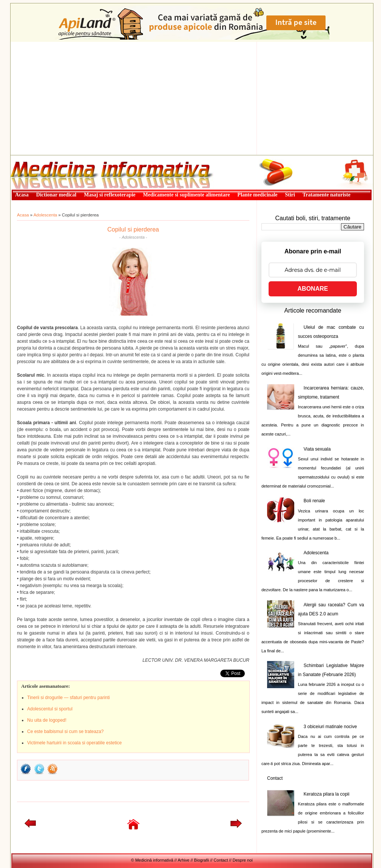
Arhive (184, 860)
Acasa (23, 215)
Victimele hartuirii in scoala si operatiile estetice (75, 743)
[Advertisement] (192, 98)
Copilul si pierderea (133, 229)
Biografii (201, 860)
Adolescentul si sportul (50, 709)
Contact (275, 778)
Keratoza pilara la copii (326, 794)
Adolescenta (45, 215)
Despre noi (243, 860)
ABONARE (313, 289)
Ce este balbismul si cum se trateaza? (65, 732)
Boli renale (314, 501)
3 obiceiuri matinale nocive (330, 727)
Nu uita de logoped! (47, 720)
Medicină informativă (31, 158)
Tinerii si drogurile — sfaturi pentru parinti (68, 698)
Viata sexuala (317, 449)
